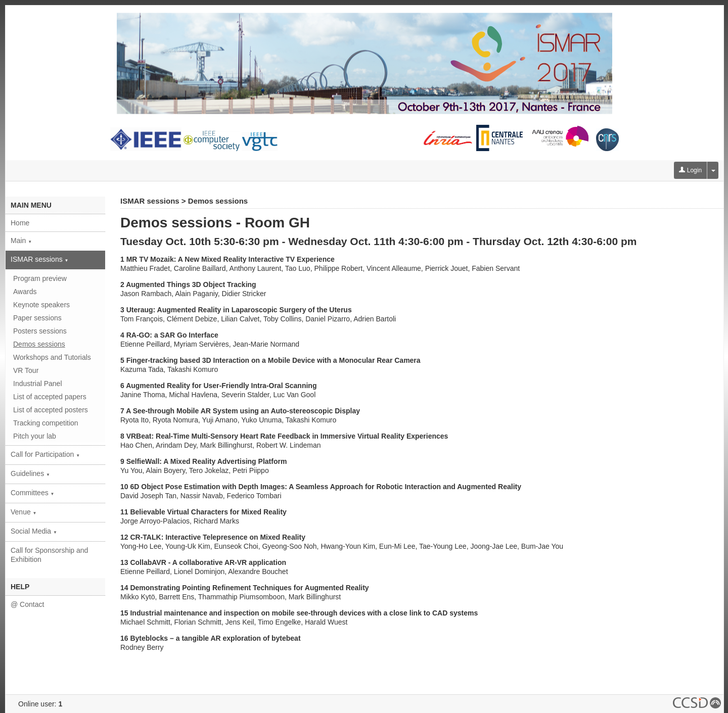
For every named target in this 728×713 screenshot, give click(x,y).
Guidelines (30, 473)
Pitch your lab (35, 436)
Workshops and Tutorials (52, 357)
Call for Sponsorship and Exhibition (49, 555)
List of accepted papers (50, 397)
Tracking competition (46, 423)
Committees (33, 493)
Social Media (34, 531)
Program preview (40, 278)
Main (21, 241)
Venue (24, 512)
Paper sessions (37, 318)
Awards (25, 292)
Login (690, 170)
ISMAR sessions (40, 259)
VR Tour (26, 370)
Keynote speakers (41, 305)
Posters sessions (40, 331)
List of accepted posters (51, 410)
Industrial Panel (38, 384)
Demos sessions (39, 344)
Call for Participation (45, 454)
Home (20, 223)
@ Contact (27, 604)
